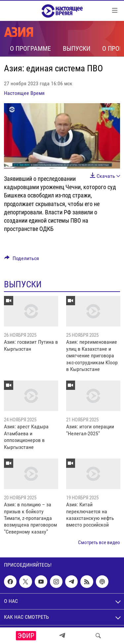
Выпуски (77, 48)
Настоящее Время (24, 93)
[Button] (22, 260)
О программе (30, 48)
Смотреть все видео (99, 542)
